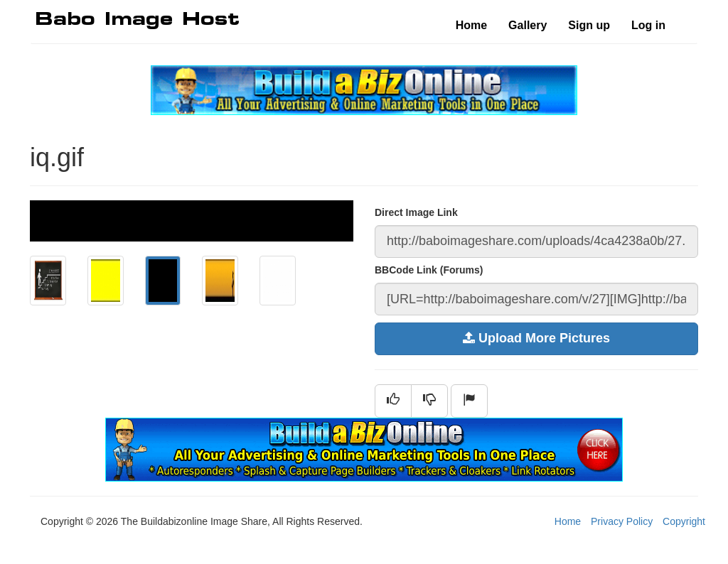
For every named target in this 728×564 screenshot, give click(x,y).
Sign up (589, 25)
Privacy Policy (622, 521)
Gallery (528, 25)
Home (471, 25)
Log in (648, 25)
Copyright (684, 521)
